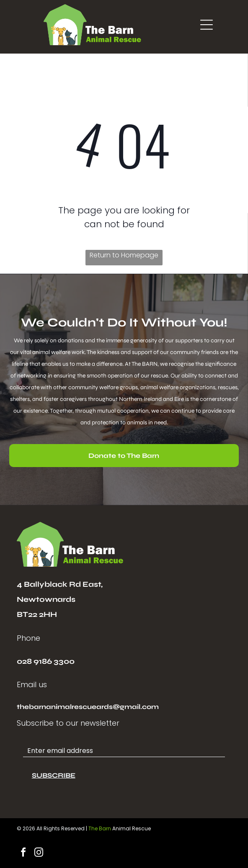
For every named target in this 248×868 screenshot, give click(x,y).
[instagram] (39, 854)
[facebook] (23, 854)
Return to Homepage (124, 255)
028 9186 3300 (46, 661)
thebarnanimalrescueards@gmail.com (88, 707)
